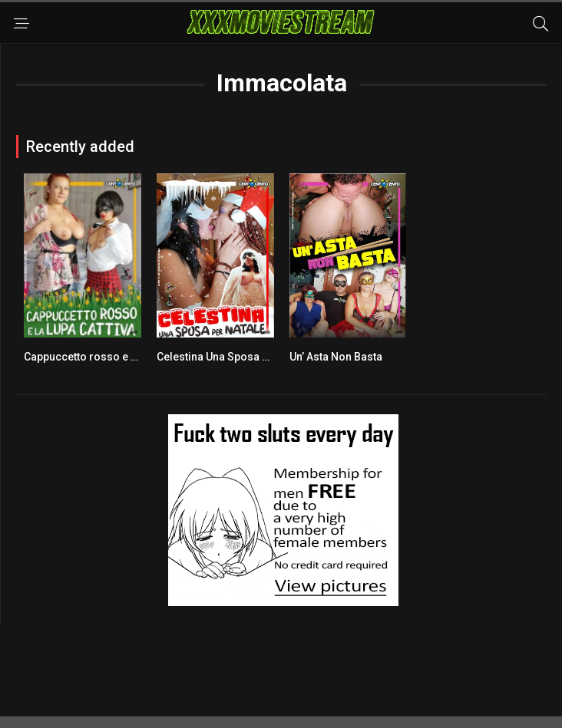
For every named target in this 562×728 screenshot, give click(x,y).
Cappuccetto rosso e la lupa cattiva (111, 357)
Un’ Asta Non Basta (336, 357)
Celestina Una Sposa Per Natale (235, 357)
